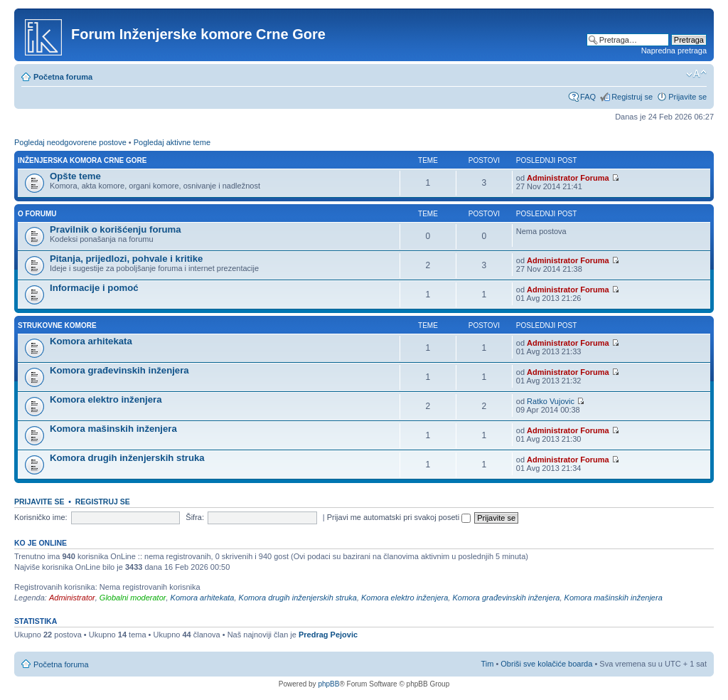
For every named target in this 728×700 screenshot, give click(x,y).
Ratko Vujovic (551, 401)
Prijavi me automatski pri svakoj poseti (399, 517)
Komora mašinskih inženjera (113, 429)
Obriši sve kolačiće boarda (546, 664)
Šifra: (195, 517)
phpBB (328, 684)
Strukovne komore (57, 325)
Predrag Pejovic (328, 635)
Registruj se (632, 97)
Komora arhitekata (91, 341)
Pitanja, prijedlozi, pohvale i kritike (126, 259)
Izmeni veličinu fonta (696, 74)
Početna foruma (63, 77)
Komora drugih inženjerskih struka (127, 458)
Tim (487, 664)
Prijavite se (687, 97)
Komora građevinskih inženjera (119, 370)
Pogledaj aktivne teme (172, 142)
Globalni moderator (133, 598)
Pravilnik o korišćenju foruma (116, 229)
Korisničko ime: (41, 517)
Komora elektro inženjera (106, 399)
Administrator (72, 598)
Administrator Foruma (568, 178)
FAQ (588, 97)
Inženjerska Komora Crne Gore (82, 160)
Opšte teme (75, 176)
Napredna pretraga (674, 51)
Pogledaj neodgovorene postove (70, 142)
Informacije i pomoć (94, 288)
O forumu (37, 214)
